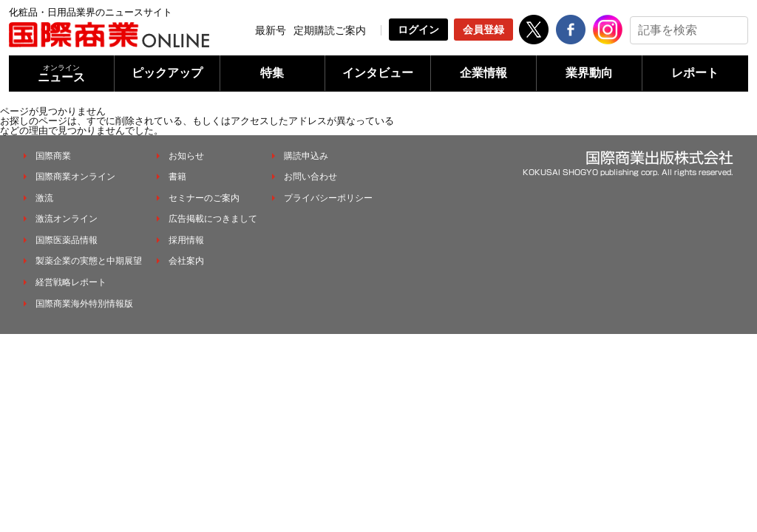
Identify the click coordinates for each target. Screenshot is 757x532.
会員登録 (483, 30)
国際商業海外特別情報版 (84, 304)
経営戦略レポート (71, 282)
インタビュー (378, 73)
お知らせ (186, 156)
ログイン (418, 30)
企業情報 (483, 73)
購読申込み (306, 156)
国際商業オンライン (75, 177)
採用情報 (186, 240)
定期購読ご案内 (330, 30)
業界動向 (589, 73)
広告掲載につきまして (213, 219)
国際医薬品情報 (67, 240)
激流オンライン (67, 219)
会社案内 (186, 261)
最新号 (271, 30)
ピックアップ (167, 73)
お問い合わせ (310, 177)
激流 (44, 198)
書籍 (177, 177)
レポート (695, 73)
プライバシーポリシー (328, 198)
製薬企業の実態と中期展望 (89, 261)
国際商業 (53, 156)
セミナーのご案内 (204, 198)
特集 (272, 73)
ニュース (61, 74)
